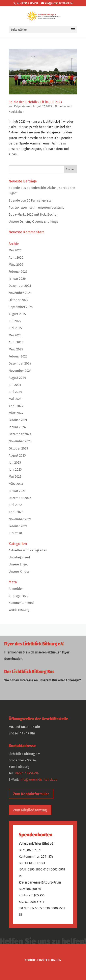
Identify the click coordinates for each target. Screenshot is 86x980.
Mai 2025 (15, 335)
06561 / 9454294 (27, 773)
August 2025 (17, 314)
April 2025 (16, 342)
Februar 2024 (18, 420)
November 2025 (20, 293)
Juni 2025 (15, 328)
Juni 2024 (15, 392)
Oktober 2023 (18, 448)
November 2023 (20, 441)
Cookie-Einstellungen (43, 960)
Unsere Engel (18, 564)
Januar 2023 (17, 491)
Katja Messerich (24, 106)
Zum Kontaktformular (31, 794)
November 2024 (20, 371)
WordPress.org (19, 610)
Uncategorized (19, 557)
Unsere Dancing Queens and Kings (33, 222)
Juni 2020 (15, 533)
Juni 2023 (15, 470)
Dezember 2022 (20, 498)
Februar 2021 (18, 526)
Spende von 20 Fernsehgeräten (31, 200)
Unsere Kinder (19, 572)
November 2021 (20, 519)
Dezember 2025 (20, 286)
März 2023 (16, 484)
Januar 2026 (17, 279)
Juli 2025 (15, 321)
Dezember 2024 (20, 363)
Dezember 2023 (20, 434)
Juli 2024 (15, 385)
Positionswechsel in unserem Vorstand (37, 207)
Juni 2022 (15, 505)
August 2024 (17, 378)
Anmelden (16, 589)
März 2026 (16, 265)
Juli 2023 (15, 462)
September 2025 (21, 307)
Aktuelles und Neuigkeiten (28, 550)
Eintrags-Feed (19, 596)
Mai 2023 (15, 477)
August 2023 (17, 455)
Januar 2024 (17, 427)
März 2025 (16, 349)
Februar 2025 (18, 356)
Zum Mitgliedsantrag (30, 810)
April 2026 (16, 258)
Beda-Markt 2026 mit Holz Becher (33, 215)
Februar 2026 (18, 272)
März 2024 (16, 413)
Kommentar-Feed (21, 603)
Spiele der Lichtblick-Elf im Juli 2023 (35, 102)
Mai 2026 (15, 250)
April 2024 (16, 406)
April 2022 (16, 512)
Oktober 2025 (18, 300)
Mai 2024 (15, 399)
